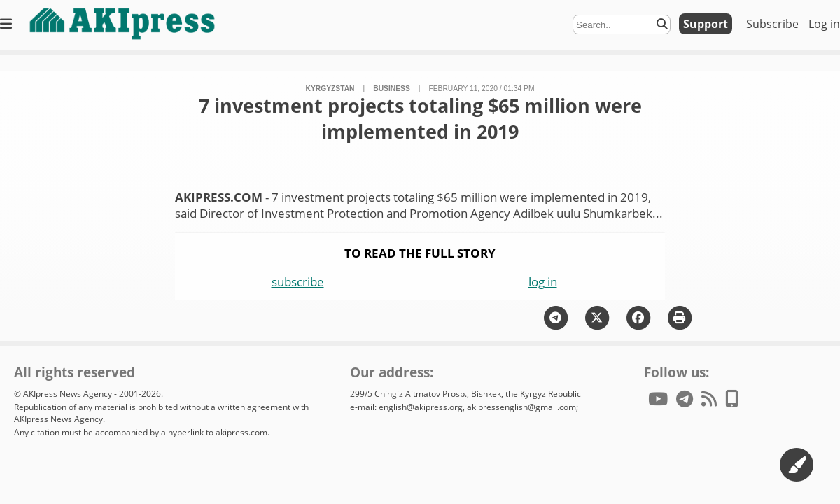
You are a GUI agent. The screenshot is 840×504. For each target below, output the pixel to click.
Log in (824, 24)
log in (543, 282)
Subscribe (772, 24)
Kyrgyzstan (330, 89)
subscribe (298, 282)
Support (706, 24)
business (392, 89)
